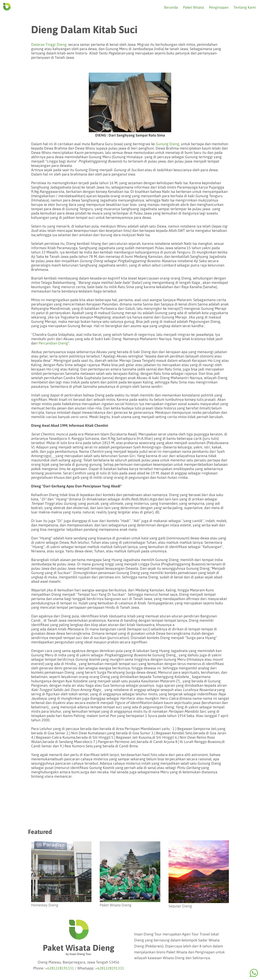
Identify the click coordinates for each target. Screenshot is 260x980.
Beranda (171, 7)
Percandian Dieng (53, 343)
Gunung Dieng (167, 144)
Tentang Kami (245, 7)
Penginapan (219, 7)
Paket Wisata (193, 7)
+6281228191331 (60, 968)
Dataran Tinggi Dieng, (49, 44)
